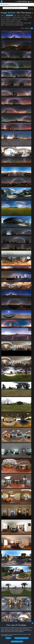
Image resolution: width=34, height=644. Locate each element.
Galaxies (29, 17)
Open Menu (5, 4)
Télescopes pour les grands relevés (14, 25)
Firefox (6, 462)
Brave (6, 458)
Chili (22, 15)
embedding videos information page (22, 424)
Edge (5, 461)
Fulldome (24, 17)
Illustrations (14, 19)
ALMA (15, 15)
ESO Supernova (7, 17)
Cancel (12, 494)
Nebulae (25, 19)
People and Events (11, 21)
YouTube (3, 417)
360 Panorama (10, 15)
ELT (2, 17)
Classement (27, 28)
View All (3, 15)
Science (20, 1)
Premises (19, 21)
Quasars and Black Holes (7, 23)
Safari (5, 463)
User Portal (24, 1)
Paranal (3, 21)
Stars (2, 25)
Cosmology (28, 15)
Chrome (6, 459)
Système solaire (19, 23)
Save (5, 494)
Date (32, 28)
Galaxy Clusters (5, 19)
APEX (19, 15)
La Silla (20, 19)
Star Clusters (27, 23)
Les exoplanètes (16, 17)
